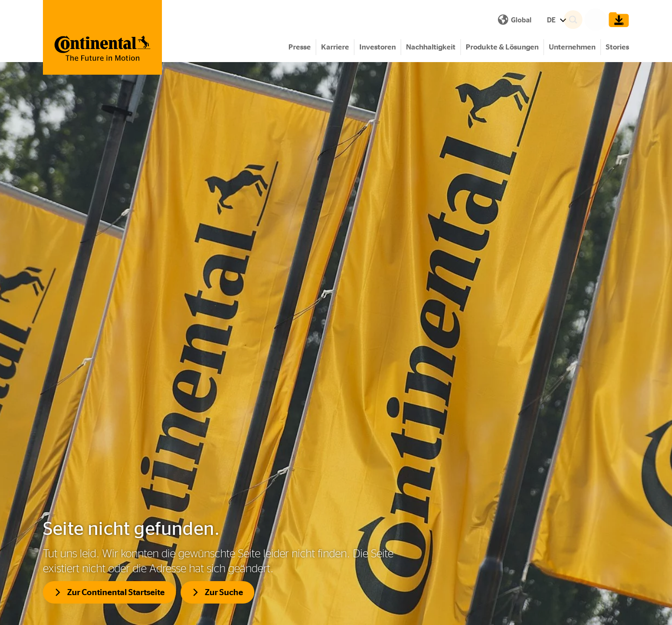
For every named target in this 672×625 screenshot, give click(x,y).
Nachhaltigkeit (431, 47)
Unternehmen (572, 47)
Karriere (335, 47)
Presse (300, 47)
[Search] (586, 20)
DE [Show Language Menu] (390, 20)
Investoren (378, 47)
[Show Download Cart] (616, 20)
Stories (617, 47)
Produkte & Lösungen (502, 47)
